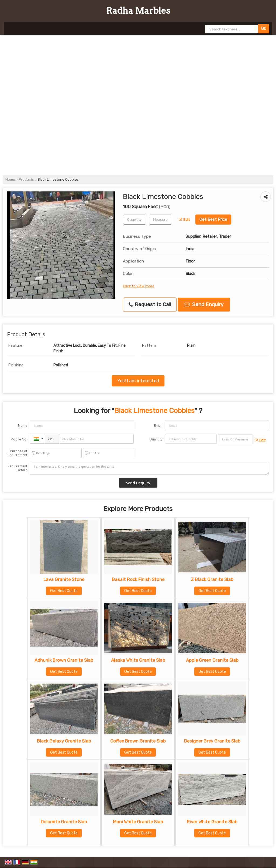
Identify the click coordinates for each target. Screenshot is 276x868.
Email (158, 426)
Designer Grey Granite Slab (212, 741)
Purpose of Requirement (17, 453)
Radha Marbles (138, 11)
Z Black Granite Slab (212, 579)
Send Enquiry (204, 304)
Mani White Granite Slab (138, 822)
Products (26, 179)
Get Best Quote (64, 591)
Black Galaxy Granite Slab (64, 741)
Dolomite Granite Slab (64, 822)
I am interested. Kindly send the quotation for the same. (149, 468)
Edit (184, 219)
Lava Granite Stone (64, 579)
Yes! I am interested (138, 381)
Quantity (156, 439)
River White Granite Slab (212, 822)
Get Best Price (213, 219)
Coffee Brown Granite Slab (138, 741)
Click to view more (139, 286)
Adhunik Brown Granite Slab (64, 660)
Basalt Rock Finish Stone (138, 579)
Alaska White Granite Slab (138, 660)
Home (10, 179)
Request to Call (150, 304)
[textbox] (161, 220)
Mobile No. (19, 439)
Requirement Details (17, 468)
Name (23, 426)
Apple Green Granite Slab (212, 660)
